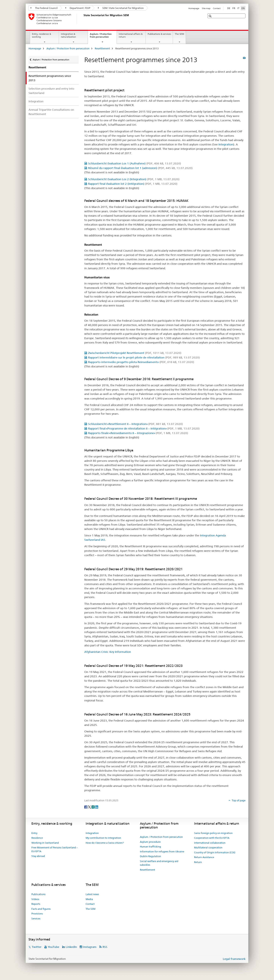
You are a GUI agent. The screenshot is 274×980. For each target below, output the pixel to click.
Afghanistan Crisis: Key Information (108, 652)
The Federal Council (44, 8)
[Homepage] (83, 19)
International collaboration (210, 843)
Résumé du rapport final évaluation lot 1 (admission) (140, 168)
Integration (36, 101)
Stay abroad (38, 856)
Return (198, 862)
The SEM (179, 34)
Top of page (238, 800)
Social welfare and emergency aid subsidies (159, 863)
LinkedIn (71, 947)
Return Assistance (204, 857)
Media (89, 899)
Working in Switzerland (45, 843)
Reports (36, 904)
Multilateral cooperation (208, 847)
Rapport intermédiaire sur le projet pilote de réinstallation (144, 357)
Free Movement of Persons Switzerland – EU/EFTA (55, 849)
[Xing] (93, 807)
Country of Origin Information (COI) (215, 852)
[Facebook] (86, 807)
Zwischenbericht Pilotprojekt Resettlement (135, 353)
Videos (35, 899)
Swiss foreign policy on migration (213, 833)
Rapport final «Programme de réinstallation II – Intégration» (144, 428)
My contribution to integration (103, 838)
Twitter (37, 947)
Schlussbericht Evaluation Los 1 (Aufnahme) (135, 163)
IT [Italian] (238, 8)
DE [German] (229, 8)
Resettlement (102, 48)
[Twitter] (90, 807)
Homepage (194, 8)
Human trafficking (150, 847)
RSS (105, 947)
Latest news (92, 894)
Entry (34, 833)
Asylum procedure (150, 842)
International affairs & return (131, 35)
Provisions (37, 914)
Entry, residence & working (41, 35)
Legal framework (234, 959)
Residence (37, 838)
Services (36, 918)
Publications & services (159, 34)
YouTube (53, 947)
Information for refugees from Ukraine (162, 851)
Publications (38, 894)
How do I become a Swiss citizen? (105, 843)
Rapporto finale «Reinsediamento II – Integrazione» (138, 433)
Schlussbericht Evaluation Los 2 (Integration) (134, 179)
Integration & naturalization (68, 35)
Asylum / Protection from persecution (103, 37)
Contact (217, 8)
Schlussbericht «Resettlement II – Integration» (135, 424)
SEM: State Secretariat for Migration (121, 8)
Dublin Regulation (150, 856)
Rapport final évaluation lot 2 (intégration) (133, 184)
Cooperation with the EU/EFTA (212, 838)
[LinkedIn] (97, 807)
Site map (206, 8)
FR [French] (234, 8)
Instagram (90, 947)
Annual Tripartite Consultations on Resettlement (51, 112)
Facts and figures (41, 909)
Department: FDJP (78, 8)
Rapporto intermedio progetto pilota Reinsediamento (141, 362)
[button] (211, 16)
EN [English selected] (243, 8)
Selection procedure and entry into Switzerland (51, 91)
